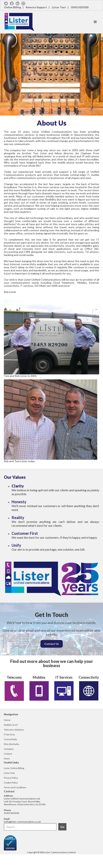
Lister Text (9, 773)
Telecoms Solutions (14, 730)
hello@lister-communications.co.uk (22, 822)
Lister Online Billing (14, 768)
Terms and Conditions (15, 787)
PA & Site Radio (11, 744)
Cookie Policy (11, 783)
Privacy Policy (11, 778)
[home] (46, 22)
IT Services (9, 734)
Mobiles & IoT (11, 725)
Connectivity (10, 739)
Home (7, 720)
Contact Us (52, 644)
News (7, 759)
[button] (95, 22)
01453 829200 (80, 7)
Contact (8, 754)
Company (9, 749)
